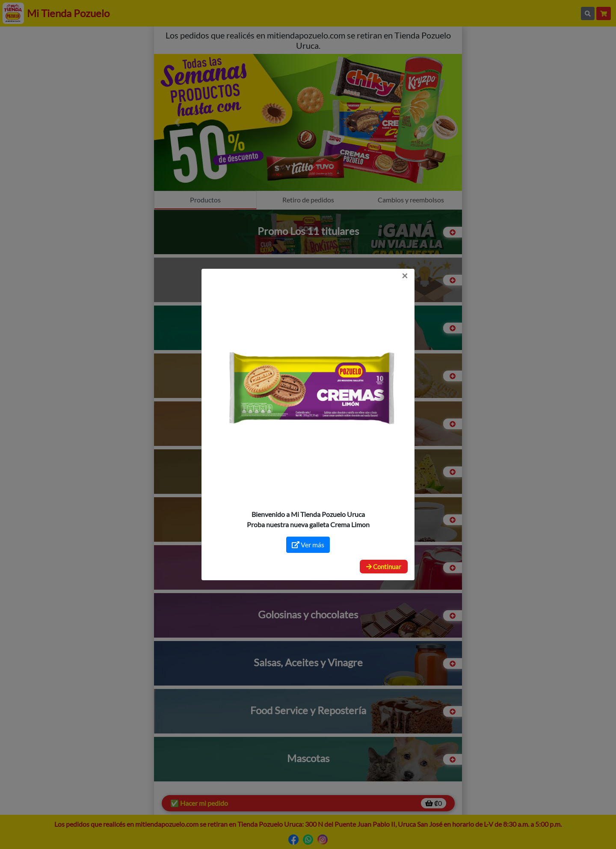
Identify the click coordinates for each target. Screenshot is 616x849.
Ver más (308, 545)
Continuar (384, 567)
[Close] (405, 276)
